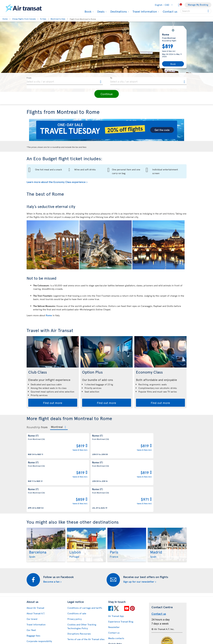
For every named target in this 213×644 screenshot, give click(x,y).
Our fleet (31, 581)
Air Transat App (116, 567)
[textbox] (65, 81)
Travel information (144, 11)
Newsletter (114, 578)
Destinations (118, 11)
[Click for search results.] (209, 11)
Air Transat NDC (116, 623)
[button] (107, 94)
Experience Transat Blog (121, 572)
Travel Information (36, 575)
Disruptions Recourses (79, 584)
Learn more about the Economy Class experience (56, 182)
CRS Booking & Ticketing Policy (84, 614)
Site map (31, 637)
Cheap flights (115, 606)
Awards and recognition (39, 598)
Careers (31, 603)
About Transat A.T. (36, 564)
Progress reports (35, 620)
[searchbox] (196, 11)
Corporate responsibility (39, 592)
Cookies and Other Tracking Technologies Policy (82, 577)
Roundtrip (33, 427)
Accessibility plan (36, 615)
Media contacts (116, 589)
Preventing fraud (76, 626)
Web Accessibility (36, 632)
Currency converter (119, 601)
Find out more (53, 403)
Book (88, 11)
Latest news (114, 617)
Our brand (32, 570)
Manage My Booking (198, 5)
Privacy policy (75, 570)
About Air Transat (35, 559)
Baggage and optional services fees (86, 608)
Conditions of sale (77, 564)
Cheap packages (117, 612)
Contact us (170, 11)
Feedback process (36, 626)
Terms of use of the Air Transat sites (86, 590)
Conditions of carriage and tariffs (85, 559)
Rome (49, 315)
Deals (100, 11)
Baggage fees (33, 586)
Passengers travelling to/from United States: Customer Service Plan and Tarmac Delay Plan (84, 599)
